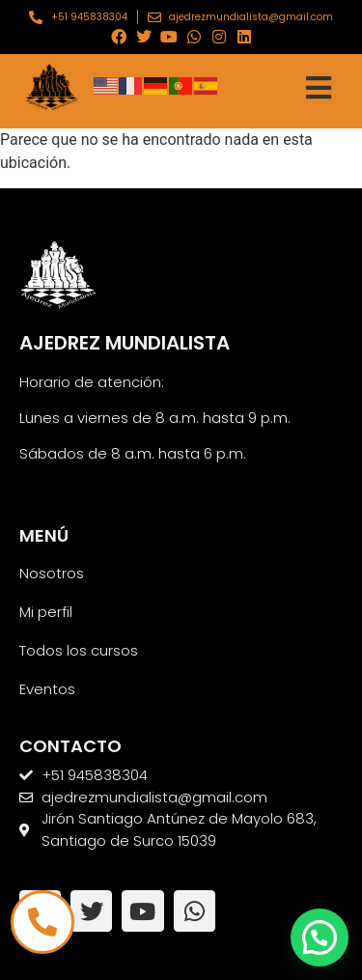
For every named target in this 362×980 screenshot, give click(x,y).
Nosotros (52, 573)
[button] (320, 938)
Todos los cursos (79, 650)
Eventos (47, 689)
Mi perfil (46, 612)
